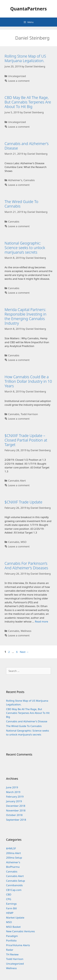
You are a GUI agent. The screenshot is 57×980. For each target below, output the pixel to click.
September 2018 (16, 820)
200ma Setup (14, 858)
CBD (9, 894)
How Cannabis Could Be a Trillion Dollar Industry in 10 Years (28, 381)
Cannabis (29, 180)
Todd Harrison (29, 414)
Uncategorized (17, 76)
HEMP (10, 913)
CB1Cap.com (14, 890)
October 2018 (14, 815)
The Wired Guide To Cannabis (21, 204)
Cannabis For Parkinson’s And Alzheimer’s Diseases (26, 566)
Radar (10, 950)
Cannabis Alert (17, 481)
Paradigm (12, 936)
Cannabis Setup (16, 881)
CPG (9, 899)
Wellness (26, 631)
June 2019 (12, 787)
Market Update (15, 918)
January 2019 (14, 801)
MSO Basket (13, 927)
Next (24, 652)
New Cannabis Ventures (20, 931)
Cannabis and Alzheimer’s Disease (27, 146)
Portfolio (11, 941)
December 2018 (16, 806)
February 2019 (15, 797)
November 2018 (16, 810)
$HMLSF (11, 848)
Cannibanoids (14, 885)
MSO (24, 542)
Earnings (11, 904)
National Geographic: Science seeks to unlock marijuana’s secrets (25, 248)
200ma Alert (13, 853)
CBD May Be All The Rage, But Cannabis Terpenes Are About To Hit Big (28, 102)
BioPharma (13, 867)
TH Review (12, 954)
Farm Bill (11, 908)
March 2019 (13, 792)
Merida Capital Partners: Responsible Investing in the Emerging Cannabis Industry (25, 316)
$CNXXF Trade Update (23, 502)
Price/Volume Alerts (18, 945)
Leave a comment (19, 81)
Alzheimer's (15, 180)
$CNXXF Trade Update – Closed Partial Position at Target (26, 440)
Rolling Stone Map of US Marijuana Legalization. (25, 58)
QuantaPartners (28, 9)
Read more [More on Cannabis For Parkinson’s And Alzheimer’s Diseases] (41, 621)
